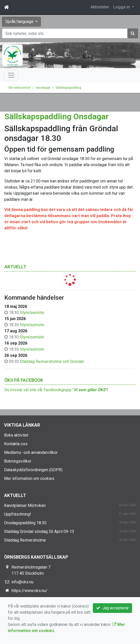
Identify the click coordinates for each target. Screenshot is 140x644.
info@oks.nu (22, 582)
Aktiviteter (100, 7)
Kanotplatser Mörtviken (25, 505)
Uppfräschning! (18, 514)
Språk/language (20, 22)
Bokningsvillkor (18, 461)
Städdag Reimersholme (25, 540)
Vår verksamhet (19, 88)
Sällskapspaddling (68, 88)
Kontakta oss (16, 444)
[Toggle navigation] (11, 75)
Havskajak (43, 88)
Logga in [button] (122, 7)
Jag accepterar (112, 608)
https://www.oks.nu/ (29, 591)
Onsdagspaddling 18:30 (25, 523)
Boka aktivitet (16, 435)
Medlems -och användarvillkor (31, 452)
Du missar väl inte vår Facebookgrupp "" (55, 390)
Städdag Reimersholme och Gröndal (52, 362)
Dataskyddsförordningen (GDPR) (33, 470)
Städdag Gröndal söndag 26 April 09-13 (39, 531)
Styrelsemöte (32, 313)
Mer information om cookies (29, 478)
